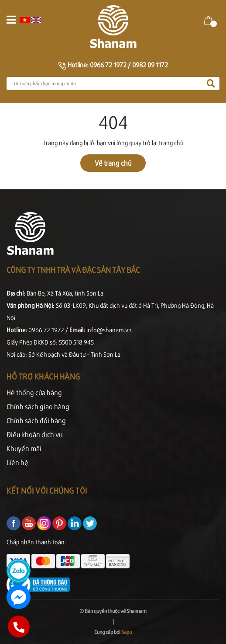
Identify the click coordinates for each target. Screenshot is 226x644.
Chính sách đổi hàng (36, 420)
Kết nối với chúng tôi (47, 490)
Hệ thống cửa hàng (34, 392)
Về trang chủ (113, 163)
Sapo (127, 632)
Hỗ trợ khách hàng (43, 376)
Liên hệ (17, 462)
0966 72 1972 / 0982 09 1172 (129, 64)
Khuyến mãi (24, 448)
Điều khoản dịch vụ (34, 434)
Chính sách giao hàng (38, 406)
